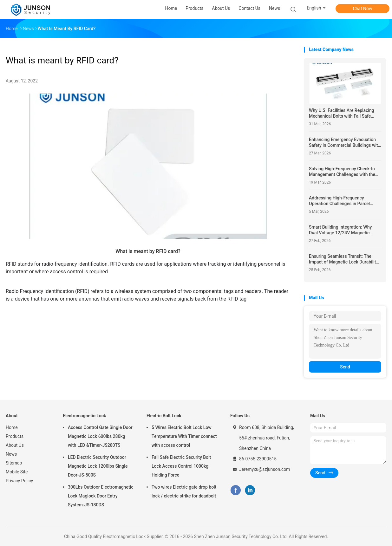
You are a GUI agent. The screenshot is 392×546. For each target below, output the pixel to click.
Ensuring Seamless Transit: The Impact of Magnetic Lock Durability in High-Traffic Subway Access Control (343, 259)
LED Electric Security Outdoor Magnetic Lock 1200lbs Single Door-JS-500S (98, 466)
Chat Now (363, 9)
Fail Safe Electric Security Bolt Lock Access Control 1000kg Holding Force (181, 466)
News (11, 454)
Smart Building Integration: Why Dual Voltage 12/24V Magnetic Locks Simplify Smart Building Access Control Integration (340, 230)
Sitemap (14, 463)
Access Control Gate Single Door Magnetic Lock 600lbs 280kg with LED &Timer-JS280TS (100, 436)
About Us (15, 445)
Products (15, 436)
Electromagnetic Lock (84, 416)
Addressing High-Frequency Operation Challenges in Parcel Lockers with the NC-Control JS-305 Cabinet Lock (344, 201)
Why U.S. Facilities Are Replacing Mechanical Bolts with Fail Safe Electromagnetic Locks (342, 113)
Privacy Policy (19, 481)
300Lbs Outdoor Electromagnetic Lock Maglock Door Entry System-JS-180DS (101, 496)
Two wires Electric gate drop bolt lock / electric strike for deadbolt (184, 491)
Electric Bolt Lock (164, 416)
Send (345, 367)
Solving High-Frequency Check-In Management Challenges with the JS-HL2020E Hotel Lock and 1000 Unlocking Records (342, 172)
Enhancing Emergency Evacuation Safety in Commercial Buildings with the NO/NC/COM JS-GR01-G (345, 143)
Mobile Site (17, 472)
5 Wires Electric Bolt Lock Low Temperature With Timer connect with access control (184, 436)
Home (12, 427)
